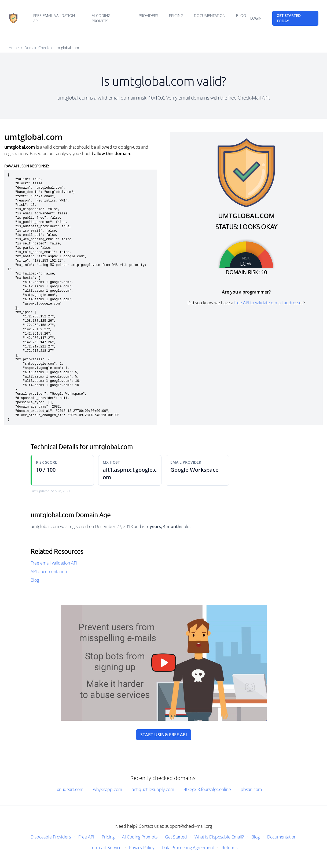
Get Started (176, 837)
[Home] (13, 18)
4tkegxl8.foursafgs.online (207, 789)
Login (256, 18)
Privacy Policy (142, 848)
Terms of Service (106, 848)
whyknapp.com (108, 789)
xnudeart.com (70, 789)
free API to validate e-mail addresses (269, 303)
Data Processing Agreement (188, 848)
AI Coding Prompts (101, 18)
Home (14, 48)
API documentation (49, 572)
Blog (241, 15)
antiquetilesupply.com (153, 789)
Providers (148, 15)
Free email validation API (54, 18)
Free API (86, 837)
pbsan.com (251, 789)
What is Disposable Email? (219, 837)
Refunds (229, 848)
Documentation (210, 15)
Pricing (176, 15)
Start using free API (164, 735)
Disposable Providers (51, 837)
